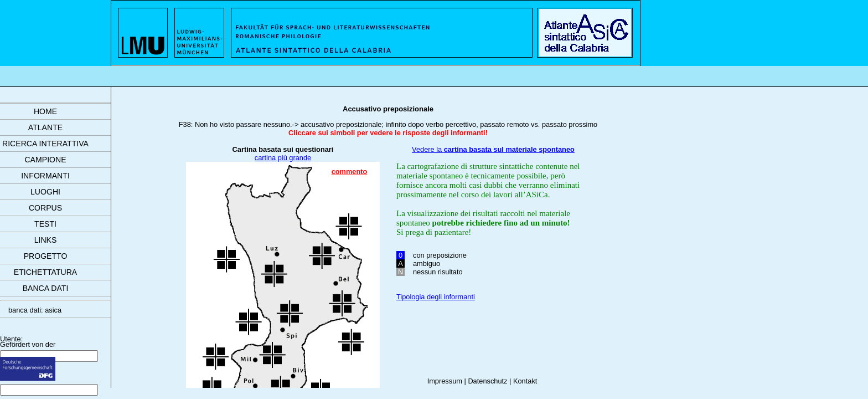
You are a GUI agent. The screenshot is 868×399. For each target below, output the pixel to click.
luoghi (45, 192)
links (46, 240)
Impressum (445, 381)
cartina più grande (283, 158)
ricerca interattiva (45, 144)
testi (45, 224)
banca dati (46, 288)
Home (45, 111)
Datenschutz (487, 381)
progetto (46, 256)
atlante (45, 127)
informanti (45, 176)
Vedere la (493, 149)
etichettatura (45, 272)
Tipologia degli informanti (436, 297)
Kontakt (525, 381)
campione (45, 160)
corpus (45, 208)
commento (350, 172)
